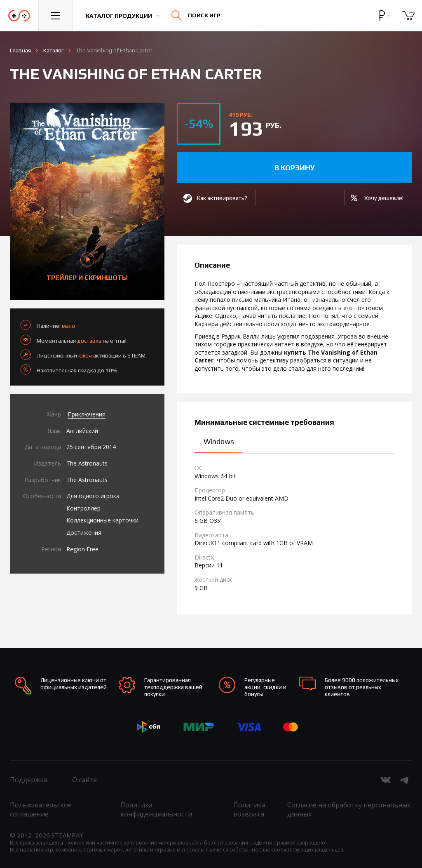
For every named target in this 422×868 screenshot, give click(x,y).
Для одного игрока (93, 496)
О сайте (84, 780)
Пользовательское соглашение (41, 809)
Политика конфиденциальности (156, 809)
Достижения (84, 533)
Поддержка (29, 780)
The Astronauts (87, 463)
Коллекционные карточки (102, 520)
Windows (219, 441)
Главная (20, 50)
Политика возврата (249, 809)
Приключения (87, 414)
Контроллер (83, 508)
